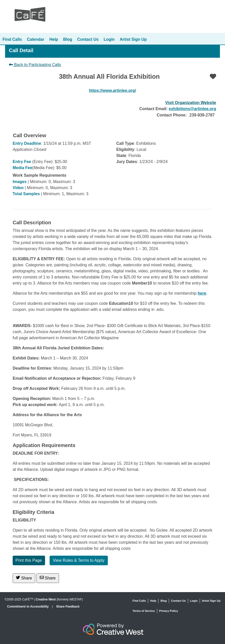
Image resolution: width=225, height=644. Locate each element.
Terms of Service (144, 611)
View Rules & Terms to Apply (79, 560)
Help (54, 39)
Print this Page (29, 560)
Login (109, 39)
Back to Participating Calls (35, 65)
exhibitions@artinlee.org (192, 109)
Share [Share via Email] (48, 578)
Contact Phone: (172, 115)
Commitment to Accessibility (28, 607)
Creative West (46, 599)
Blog (68, 39)
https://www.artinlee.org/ (112, 90)
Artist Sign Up (133, 39)
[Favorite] (213, 76)
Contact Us (88, 39)
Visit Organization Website (191, 103)
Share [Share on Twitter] (24, 578)
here (202, 293)
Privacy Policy (169, 611)
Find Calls (12, 39)
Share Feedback (68, 607)
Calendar (35, 39)
